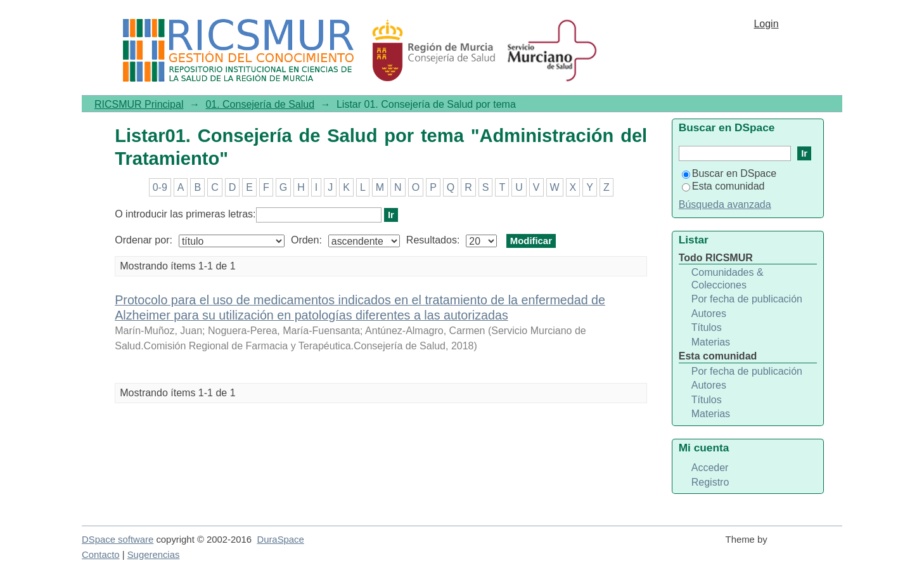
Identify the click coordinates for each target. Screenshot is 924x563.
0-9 (160, 187)
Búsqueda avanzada (725, 204)
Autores (709, 314)
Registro (710, 482)
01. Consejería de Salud (260, 104)
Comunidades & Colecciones (728, 279)
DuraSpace (280, 540)
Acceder (710, 468)
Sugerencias (154, 555)
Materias (711, 342)
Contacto (101, 555)
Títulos (707, 327)
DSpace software (118, 540)
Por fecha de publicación (747, 299)
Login (766, 24)
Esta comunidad (723, 186)
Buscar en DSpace (729, 173)
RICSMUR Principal (139, 104)
